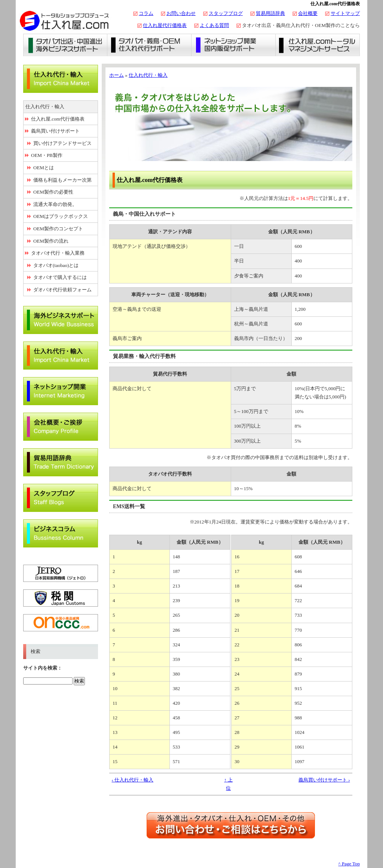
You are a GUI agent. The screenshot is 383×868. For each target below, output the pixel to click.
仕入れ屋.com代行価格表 (58, 119)
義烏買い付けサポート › (324, 780)
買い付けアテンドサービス (62, 143)
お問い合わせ (181, 13)
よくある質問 (214, 25)
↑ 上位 (228, 784)
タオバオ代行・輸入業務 (58, 253)
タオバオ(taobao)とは (56, 265)
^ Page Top (349, 864)
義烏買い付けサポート (55, 131)
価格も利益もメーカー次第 (62, 180)
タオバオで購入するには (60, 277)
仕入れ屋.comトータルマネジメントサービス (318, 45)
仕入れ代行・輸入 (148, 75)
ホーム (117, 75)
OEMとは (44, 168)
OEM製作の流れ (51, 241)
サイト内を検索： (43, 668)
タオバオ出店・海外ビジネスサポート (65, 45)
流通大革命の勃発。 (55, 204)
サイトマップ (345, 13)
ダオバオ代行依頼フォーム (62, 290)
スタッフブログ (226, 13)
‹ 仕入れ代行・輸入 (133, 780)
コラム (146, 13)
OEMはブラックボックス (61, 216)
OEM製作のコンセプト (58, 229)
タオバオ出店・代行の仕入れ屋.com (64, 21)
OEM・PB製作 (47, 155)
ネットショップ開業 (234, 45)
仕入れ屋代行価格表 (165, 25)
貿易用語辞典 (270, 13)
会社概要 (308, 13)
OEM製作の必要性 (53, 192)
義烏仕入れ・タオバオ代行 (149, 45)
